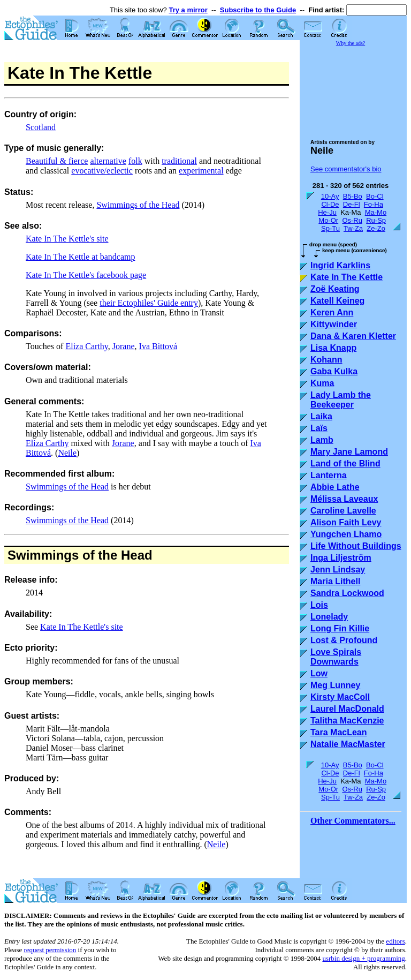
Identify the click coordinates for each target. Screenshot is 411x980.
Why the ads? (351, 43)
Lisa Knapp (333, 348)
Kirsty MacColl (340, 697)
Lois (319, 605)
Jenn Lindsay (338, 570)
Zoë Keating (335, 289)
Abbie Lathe (335, 487)
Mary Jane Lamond (349, 452)
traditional (179, 161)
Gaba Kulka (334, 371)
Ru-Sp (376, 220)
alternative (108, 161)
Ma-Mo (376, 212)
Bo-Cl (375, 196)
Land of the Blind (345, 463)
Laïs (319, 428)
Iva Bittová (158, 346)
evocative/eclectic (102, 171)
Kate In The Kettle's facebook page (86, 275)
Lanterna (329, 475)
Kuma (322, 383)
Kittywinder (334, 324)
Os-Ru (352, 220)
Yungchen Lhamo (346, 534)
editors (395, 941)
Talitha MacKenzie (347, 721)
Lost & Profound (344, 640)
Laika (321, 416)
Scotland (41, 127)
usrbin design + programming (363, 958)
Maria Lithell (335, 581)
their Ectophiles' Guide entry (149, 303)
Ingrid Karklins (340, 265)
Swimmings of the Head (138, 205)
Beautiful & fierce (57, 161)
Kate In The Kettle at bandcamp (81, 257)
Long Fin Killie (340, 628)
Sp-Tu (330, 228)
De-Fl (352, 204)
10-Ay (330, 196)
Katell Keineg (337, 301)
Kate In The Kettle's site (67, 239)
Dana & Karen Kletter (353, 336)
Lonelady (329, 617)
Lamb (322, 440)
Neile (67, 453)
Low (319, 673)
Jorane (124, 346)
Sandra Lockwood (347, 593)
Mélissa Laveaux (344, 499)
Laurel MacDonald (347, 709)
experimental (201, 171)
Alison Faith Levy (346, 522)
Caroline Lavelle (343, 511)
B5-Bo (353, 196)
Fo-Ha (374, 204)
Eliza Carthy (86, 346)
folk (135, 161)
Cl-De (330, 204)
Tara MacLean (339, 732)
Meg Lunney (335, 685)
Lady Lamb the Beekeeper (341, 400)
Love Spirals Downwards (336, 657)
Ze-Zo (376, 228)
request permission (50, 950)
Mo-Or (328, 220)
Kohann (326, 360)
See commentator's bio (346, 169)
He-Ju (327, 212)
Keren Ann (332, 312)
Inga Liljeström (341, 558)
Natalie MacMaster (348, 744)
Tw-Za (353, 228)
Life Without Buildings (356, 546)
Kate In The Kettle (347, 277)
